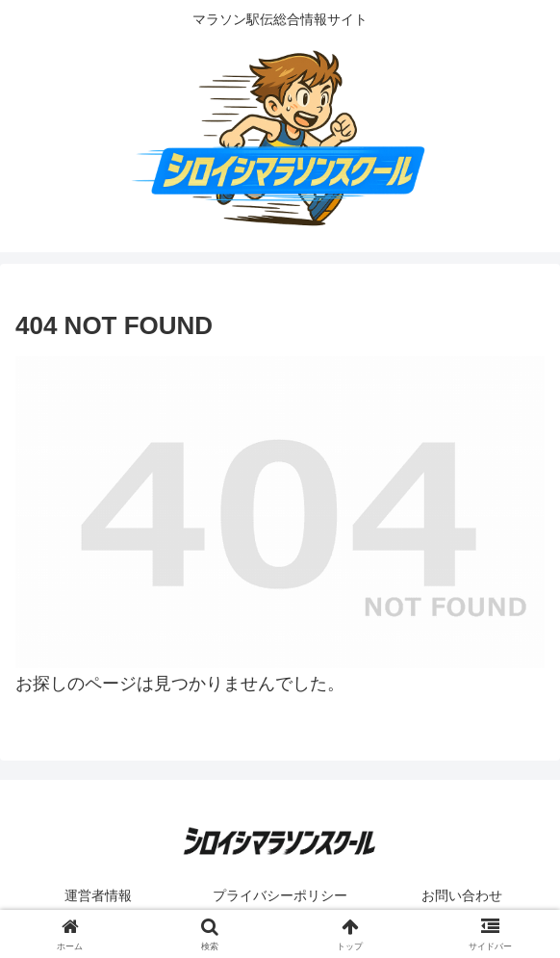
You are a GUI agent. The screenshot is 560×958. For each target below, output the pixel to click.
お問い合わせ (462, 895)
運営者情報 (98, 895)
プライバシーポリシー (280, 895)
